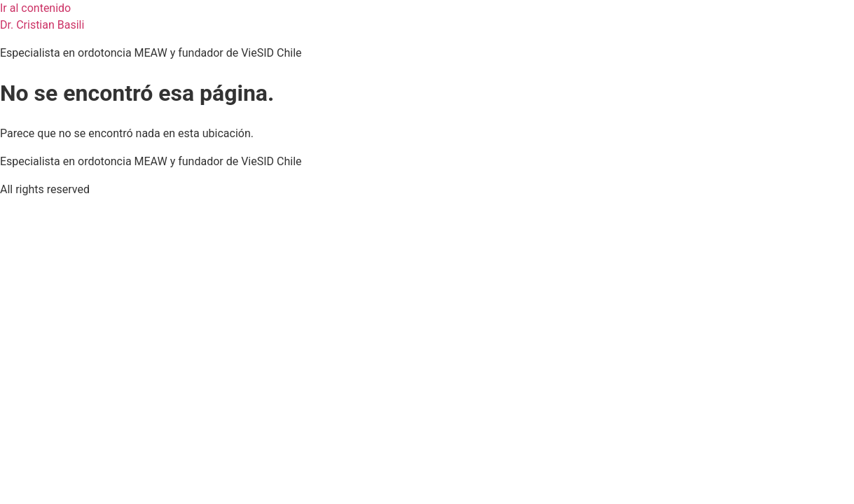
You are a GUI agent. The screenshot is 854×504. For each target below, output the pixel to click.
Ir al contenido (35, 8)
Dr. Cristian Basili (42, 25)
